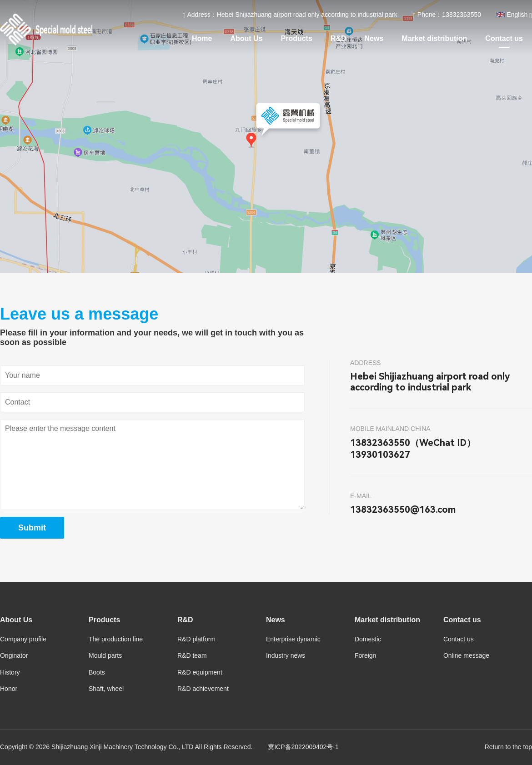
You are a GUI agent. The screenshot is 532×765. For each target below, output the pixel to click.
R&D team (192, 655)
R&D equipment (200, 672)
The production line (116, 639)
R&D (339, 38)
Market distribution (434, 38)
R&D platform (196, 639)
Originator (14, 655)
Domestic (368, 639)
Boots (97, 672)
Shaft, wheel (106, 689)
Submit (32, 528)
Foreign (365, 655)
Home (202, 38)
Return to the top (508, 747)
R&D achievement (203, 689)
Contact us (504, 38)
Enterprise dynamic (293, 639)
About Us (246, 38)
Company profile (23, 639)
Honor (9, 689)
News (374, 38)
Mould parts (105, 655)
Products (297, 38)
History (10, 672)
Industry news (286, 655)
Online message (466, 655)
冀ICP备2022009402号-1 (303, 747)
